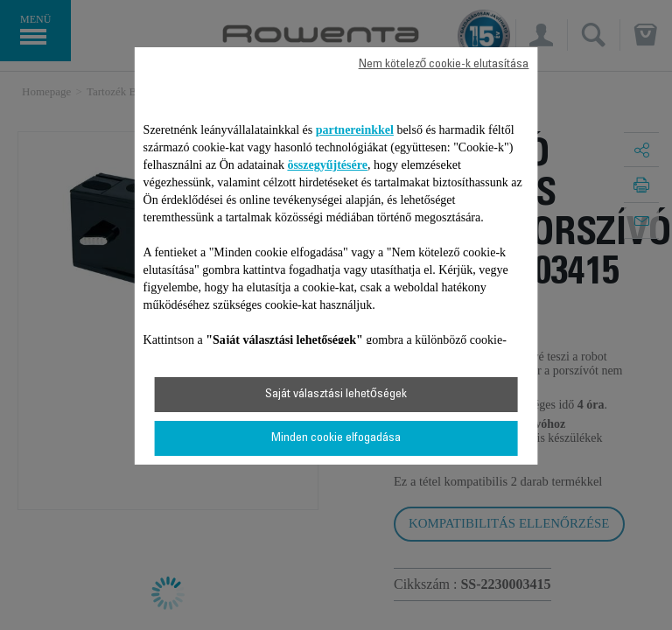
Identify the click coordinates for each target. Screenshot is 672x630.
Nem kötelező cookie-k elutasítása (444, 65)
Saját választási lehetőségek (336, 395)
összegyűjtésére (327, 165)
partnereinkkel (355, 130)
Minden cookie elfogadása (336, 438)
